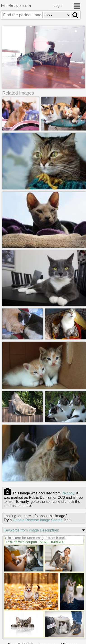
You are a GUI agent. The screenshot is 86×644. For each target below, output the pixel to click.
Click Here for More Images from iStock (35, 537)
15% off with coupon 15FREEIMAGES (35, 541)
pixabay (68, 492)
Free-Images (16, 6)
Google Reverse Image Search (38, 519)
